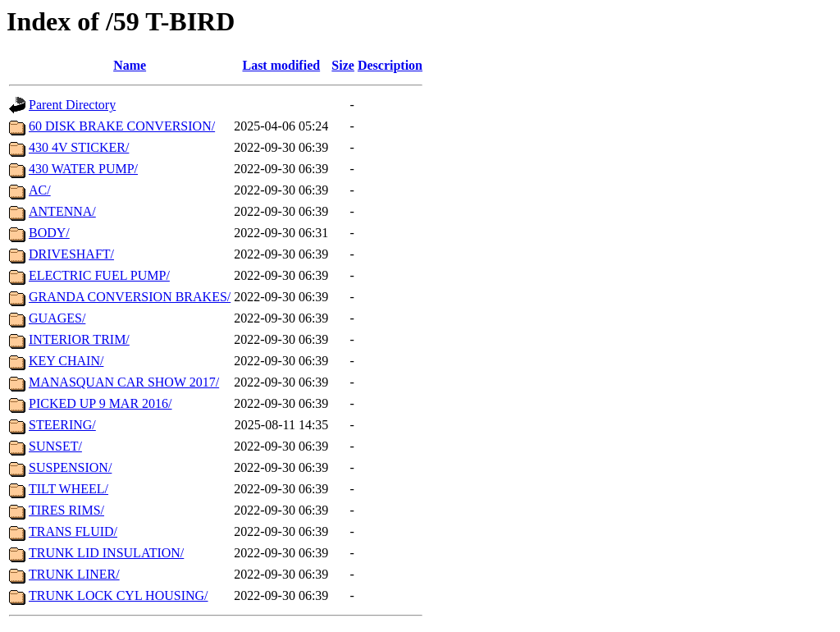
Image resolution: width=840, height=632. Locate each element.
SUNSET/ (55, 446)
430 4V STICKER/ (79, 147)
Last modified (281, 65)
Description (390, 65)
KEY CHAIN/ (66, 361)
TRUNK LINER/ (74, 574)
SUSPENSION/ (70, 467)
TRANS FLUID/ (73, 531)
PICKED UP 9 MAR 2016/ (100, 403)
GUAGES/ (57, 318)
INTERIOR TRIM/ (79, 339)
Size (343, 65)
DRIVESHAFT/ (71, 254)
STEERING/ (62, 425)
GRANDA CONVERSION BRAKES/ (130, 297)
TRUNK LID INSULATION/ (106, 553)
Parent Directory (72, 105)
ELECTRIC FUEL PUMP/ (99, 275)
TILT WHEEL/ (68, 489)
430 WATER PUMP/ (83, 169)
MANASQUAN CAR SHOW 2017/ (124, 382)
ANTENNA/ (62, 211)
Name (130, 65)
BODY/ (49, 233)
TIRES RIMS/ (66, 510)
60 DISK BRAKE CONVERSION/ (122, 126)
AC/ (40, 190)
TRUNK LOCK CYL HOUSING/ (119, 595)
